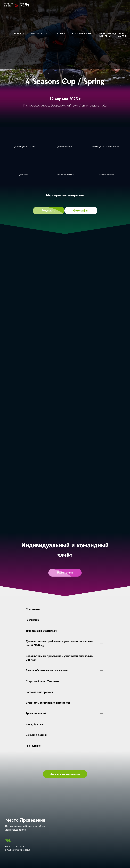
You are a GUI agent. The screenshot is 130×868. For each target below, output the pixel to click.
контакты (105, 36)
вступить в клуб (82, 34)
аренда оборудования (111, 34)
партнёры (60, 34)
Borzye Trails (39, 34)
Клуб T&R (19, 34)
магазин (123, 36)
